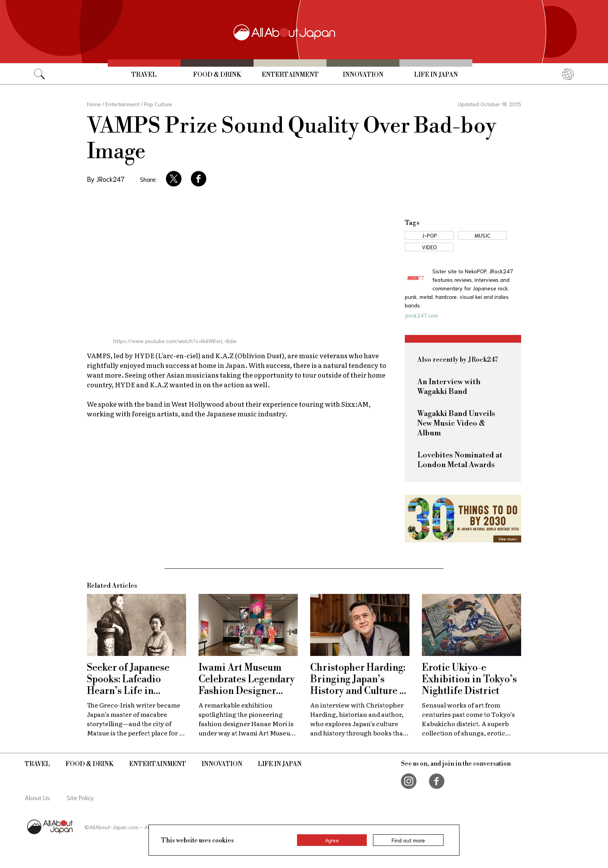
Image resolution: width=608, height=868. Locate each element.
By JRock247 (106, 179)
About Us (37, 797)
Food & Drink (217, 75)
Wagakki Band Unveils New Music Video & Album (456, 424)
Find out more (408, 840)
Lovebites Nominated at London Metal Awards (460, 460)
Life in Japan (436, 75)
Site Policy (80, 797)
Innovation (363, 75)
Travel (144, 75)
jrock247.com (421, 315)
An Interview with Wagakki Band (449, 387)
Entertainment (290, 75)
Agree (332, 840)
